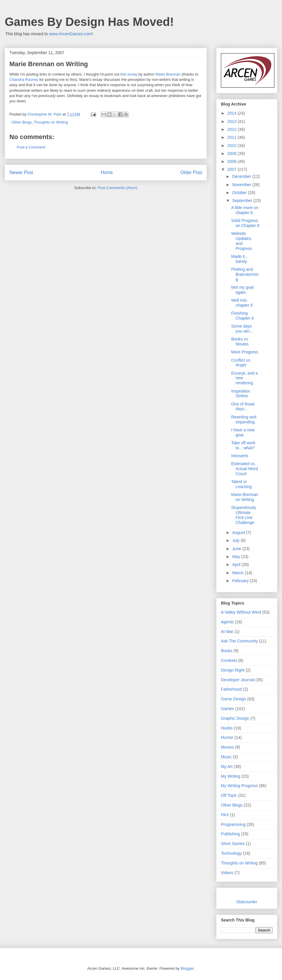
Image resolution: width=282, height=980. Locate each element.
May (236, 557)
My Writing (231, 776)
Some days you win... (242, 329)
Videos (227, 873)
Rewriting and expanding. (244, 419)
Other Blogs (22, 122)
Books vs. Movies (240, 342)
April (237, 565)
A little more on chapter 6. (245, 210)
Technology (231, 853)
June (237, 549)
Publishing (230, 834)
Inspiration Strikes (241, 394)
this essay (129, 74)
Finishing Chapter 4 (242, 316)
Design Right (233, 670)
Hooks (227, 728)
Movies (227, 747)
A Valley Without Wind (241, 612)
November (242, 185)
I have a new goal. (243, 432)
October (240, 193)
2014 (233, 113)
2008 (233, 161)
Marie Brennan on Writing (245, 497)
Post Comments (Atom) (117, 188)
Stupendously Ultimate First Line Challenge (244, 515)
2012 (233, 129)
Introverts (240, 456)
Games (228, 709)
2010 (233, 146)
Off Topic (229, 795)
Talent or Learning (241, 484)
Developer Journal (238, 680)
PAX (225, 815)
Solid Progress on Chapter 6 (245, 223)
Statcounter (247, 902)
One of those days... (243, 406)
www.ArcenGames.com (70, 34)
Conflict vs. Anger (241, 363)
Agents (227, 622)
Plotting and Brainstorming (245, 274)
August (239, 532)
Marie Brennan (168, 74)
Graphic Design (235, 718)
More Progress (245, 352)
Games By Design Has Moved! (89, 22)
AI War (227, 632)
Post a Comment (31, 147)
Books (227, 651)
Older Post (191, 172)
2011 (233, 137)
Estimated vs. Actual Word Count (245, 469)
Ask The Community (239, 641)
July (236, 540)
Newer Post (21, 172)
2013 (233, 121)
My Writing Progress (239, 786)
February (241, 581)
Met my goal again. (242, 290)
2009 (233, 153)
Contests (229, 660)
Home (107, 172)
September (243, 201)
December (242, 176)
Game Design (234, 699)
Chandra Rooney (24, 80)
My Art (227, 767)
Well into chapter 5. (242, 303)
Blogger (187, 968)
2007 (233, 169)
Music (226, 757)
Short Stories (233, 844)
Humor (227, 737)
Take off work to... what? (243, 445)
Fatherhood (231, 689)
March (238, 573)
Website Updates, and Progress (242, 241)
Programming (233, 824)
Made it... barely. (240, 259)
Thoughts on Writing (51, 122)
